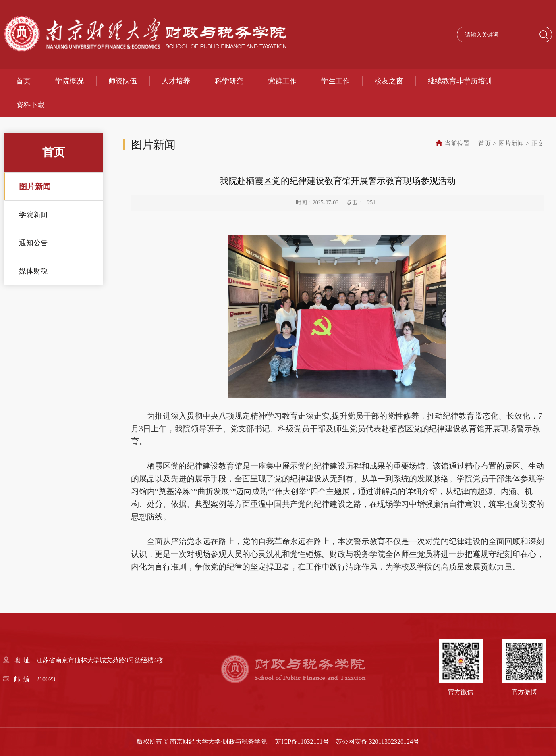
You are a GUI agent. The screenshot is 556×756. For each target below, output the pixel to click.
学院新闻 (33, 215)
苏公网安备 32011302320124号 (377, 742)
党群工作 (282, 81)
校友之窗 (389, 81)
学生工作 (336, 81)
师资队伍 (123, 81)
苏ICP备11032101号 (302, 742)
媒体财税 (33, 271)
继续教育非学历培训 (460, 81)
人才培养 (176, 81)
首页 (23, 81)
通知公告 (33, 243)
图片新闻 (35, 187)
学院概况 (69, 81)
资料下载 (31, 105)
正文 (538, 143)
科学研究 (229, 81)
